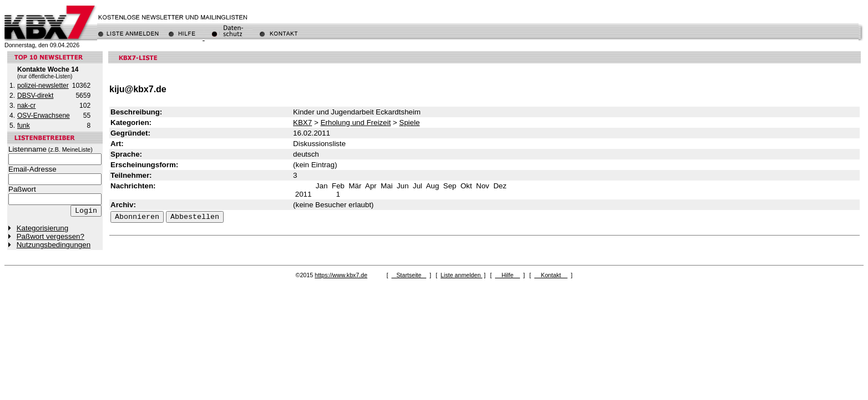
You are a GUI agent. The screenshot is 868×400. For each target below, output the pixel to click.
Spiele (409, 122)
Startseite (409, 275)
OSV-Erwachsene (44, 116)
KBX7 (302, 122)
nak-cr (26, 106)
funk (24, 126)
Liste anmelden (461, 275)
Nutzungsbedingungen (54, 245)
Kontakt (551, 275)
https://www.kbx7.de (341, 275)
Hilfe (508, 275)
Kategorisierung (42, 228)
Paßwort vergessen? (51, 236)
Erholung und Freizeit (355, 122)
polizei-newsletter (43, 86)
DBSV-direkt (35, 96)
